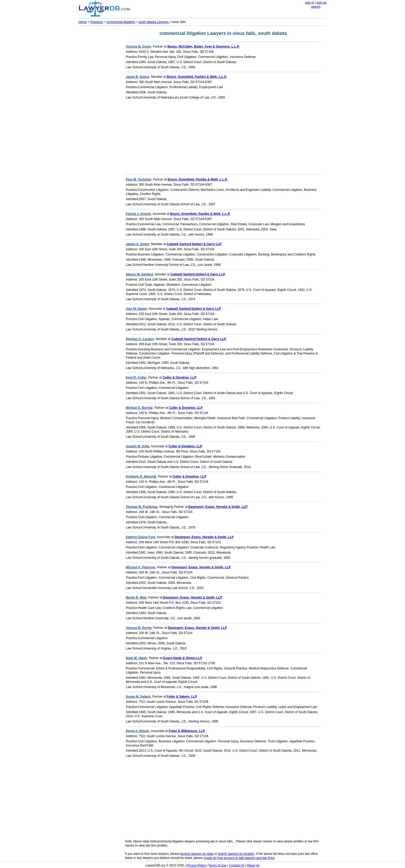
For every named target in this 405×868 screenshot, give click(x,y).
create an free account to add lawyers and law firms (239, 858)
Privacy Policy (196, 865)
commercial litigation (121, 22)
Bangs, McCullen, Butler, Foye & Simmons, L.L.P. (203, 47)
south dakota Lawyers (154, 22)
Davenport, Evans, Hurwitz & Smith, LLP (218, 507)
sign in (310, 3)
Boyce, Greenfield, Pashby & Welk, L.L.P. (197, 77)
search (316, 7)
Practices (97, 22)
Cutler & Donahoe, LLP (180, 378)
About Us (253, 865)
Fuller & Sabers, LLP (182, 697)
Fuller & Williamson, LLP (187, 731)
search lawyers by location (236, 854)
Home (83, 22)
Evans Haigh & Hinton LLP (183, 658)
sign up (321, 3)
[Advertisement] (99, 105)
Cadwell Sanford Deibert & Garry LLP (194, 244)
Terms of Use (217, 865)
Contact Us (237, 865)
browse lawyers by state (197, 854)
